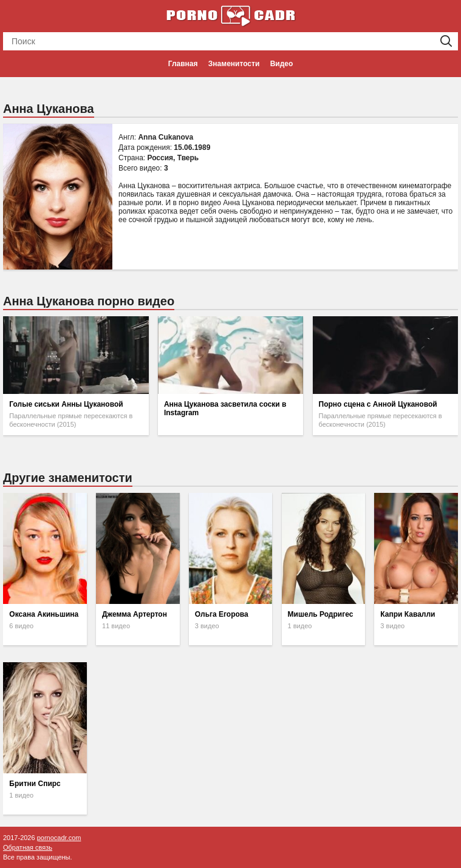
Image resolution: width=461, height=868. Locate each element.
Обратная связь (28, 847)
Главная (183, 64)
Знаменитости (234, 64)
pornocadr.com (59, 838)
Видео (282, 64)
